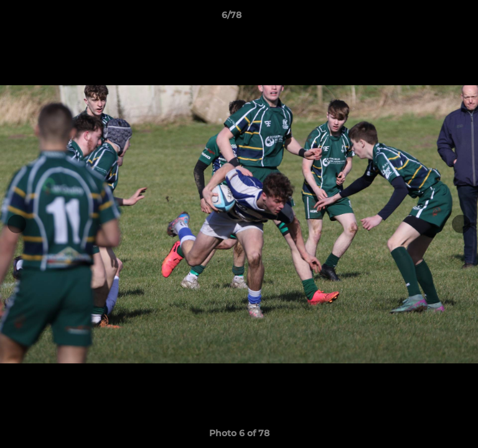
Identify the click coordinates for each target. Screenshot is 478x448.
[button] (433, 18)
